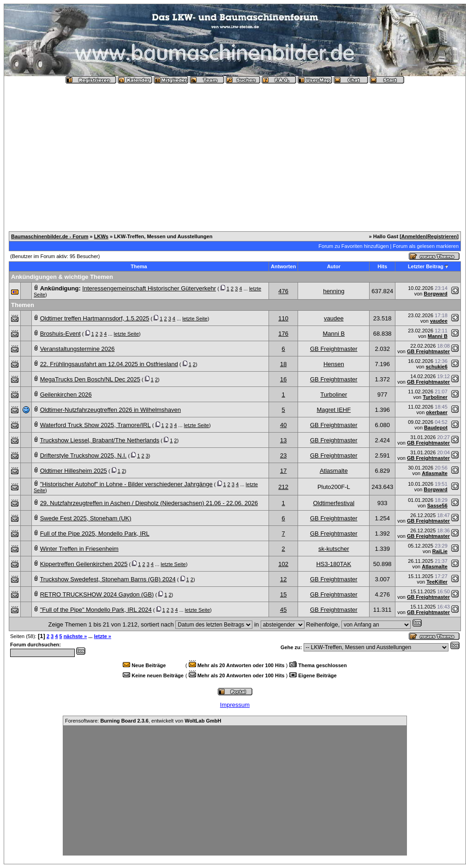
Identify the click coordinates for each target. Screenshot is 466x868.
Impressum (235, 705)
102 (283, 564)
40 (283, 425)
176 (283, 334)
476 (283, 291)
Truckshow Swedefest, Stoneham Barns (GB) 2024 (108, 579)
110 (283, 318)
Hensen (334, 364)
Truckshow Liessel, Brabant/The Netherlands (99, 440)
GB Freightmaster (334, 349)
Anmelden (414, 236)
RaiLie (440, 551)
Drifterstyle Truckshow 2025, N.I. (84, 455)
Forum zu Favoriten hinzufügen (353, 246)
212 (283, 487)
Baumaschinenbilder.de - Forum (50, 236)
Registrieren (442, 236)
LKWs (101, 236)
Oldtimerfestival (334, 503)
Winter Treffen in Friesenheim (79, 549)
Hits (382, 266)
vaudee (334, 318)
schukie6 (437, 367)
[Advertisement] (235, 154)
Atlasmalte (334, 471)
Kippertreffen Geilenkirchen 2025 (84, 564)
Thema (139, 266)
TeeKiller (437, 582)
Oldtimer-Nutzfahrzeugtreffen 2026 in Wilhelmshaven (111, 410)
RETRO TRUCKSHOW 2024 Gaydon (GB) (97, 594)
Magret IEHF (334, 410)
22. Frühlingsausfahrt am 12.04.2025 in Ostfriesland (109, 364)
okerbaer (436, 412)
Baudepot (436, 428)
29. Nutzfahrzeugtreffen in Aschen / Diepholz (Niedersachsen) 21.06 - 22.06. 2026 (149, 503)
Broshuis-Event (60, 334)
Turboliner (334, 395)
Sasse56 (437, 506)
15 (283, 594)
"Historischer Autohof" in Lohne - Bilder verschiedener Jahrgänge (126, 484)
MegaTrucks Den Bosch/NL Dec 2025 (90, 379)
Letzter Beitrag (426, 266)
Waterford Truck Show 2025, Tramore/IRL (96, 425)
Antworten (283, 266)
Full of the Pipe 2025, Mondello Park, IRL (95, 533)
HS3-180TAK (334, 564)
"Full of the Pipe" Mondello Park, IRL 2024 (96, 610)
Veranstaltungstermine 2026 (78, 349)
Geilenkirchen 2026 (66, 395)
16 (283, 379)
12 (283, 579)
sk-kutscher (334, 549)
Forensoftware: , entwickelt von (143, 721)
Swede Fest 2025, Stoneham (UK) (86, 518)
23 (283, 455)
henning (334, 291)
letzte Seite (195, 319)
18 (283, 364)
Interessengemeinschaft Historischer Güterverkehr (149, 288)
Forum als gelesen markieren (426, 246)
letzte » (103, 636)
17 (283, 471)
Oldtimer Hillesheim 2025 (74, 471)
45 (283, 610)
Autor (334, 266)
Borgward (435, 294)
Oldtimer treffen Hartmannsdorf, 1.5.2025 (95, 318)
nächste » (75, 636)
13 (283, 440)
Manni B (334, 334)
